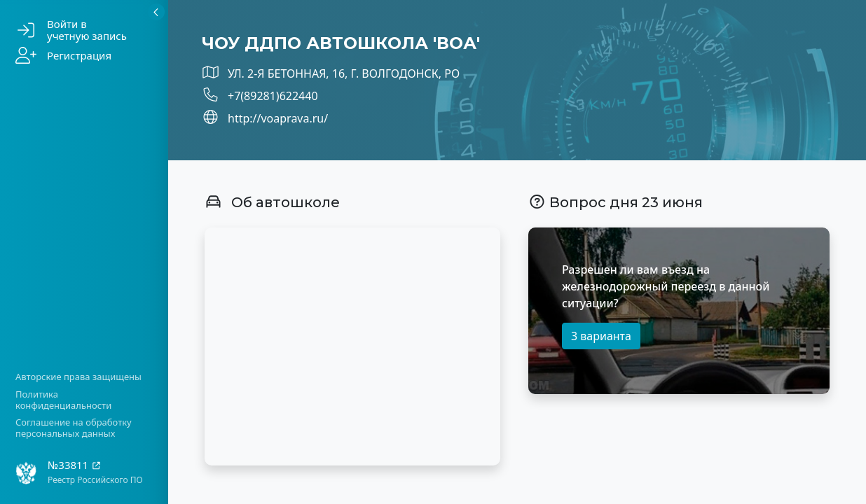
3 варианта (601, 336)
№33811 (75, 465)
